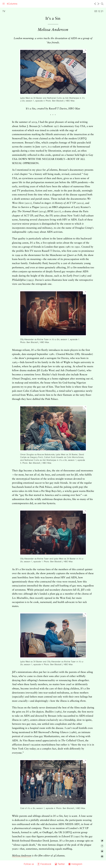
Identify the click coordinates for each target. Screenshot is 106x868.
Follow (44, 4)
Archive (33, 4)
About (23, 4)
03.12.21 (99, 11)
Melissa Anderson (22, 856)
